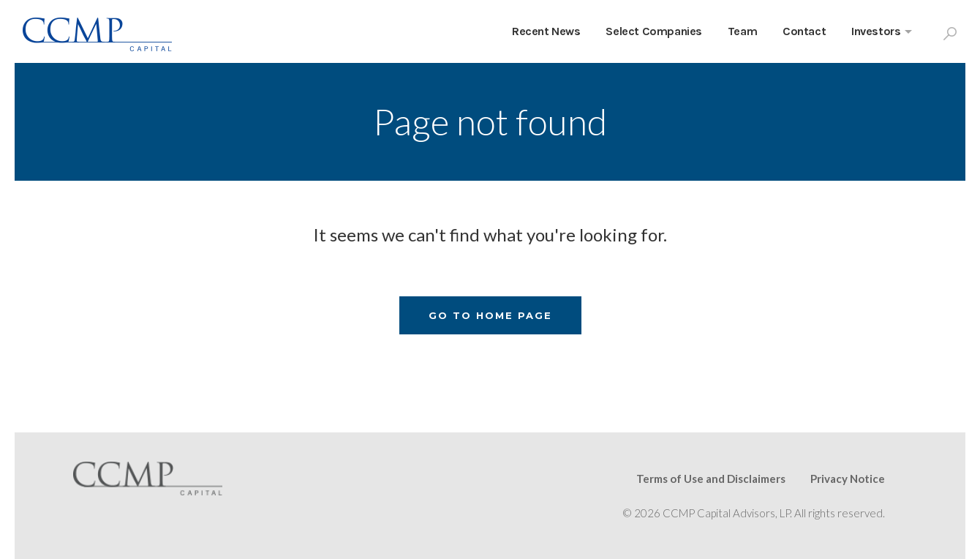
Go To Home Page (490, 315)
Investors (876, 31)
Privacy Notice (848, 479)
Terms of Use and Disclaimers (711, 479)
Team (742, 31)
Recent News (546, 31)
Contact (804, 31)
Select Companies (654, 31)
